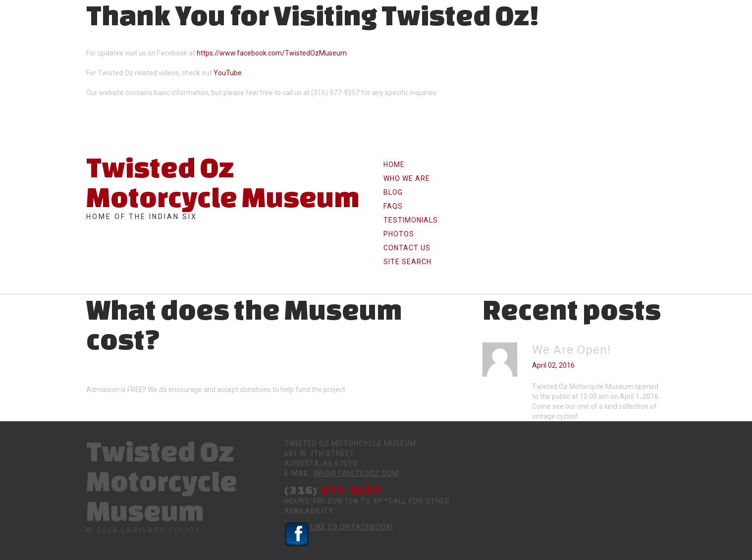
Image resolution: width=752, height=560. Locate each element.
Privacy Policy (164, 530)
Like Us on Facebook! (339, 527)
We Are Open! (571, 350)
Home (394, 165)
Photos (399, 234)
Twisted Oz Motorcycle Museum (223, 182)
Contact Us (407, 248)
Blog (393, 192)
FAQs (393, 206)
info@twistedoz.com (356, 473)
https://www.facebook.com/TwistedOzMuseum (272, 53)
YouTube (228, 73)
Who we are (407, 178)
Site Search (407, 262)
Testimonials (411, 220)
